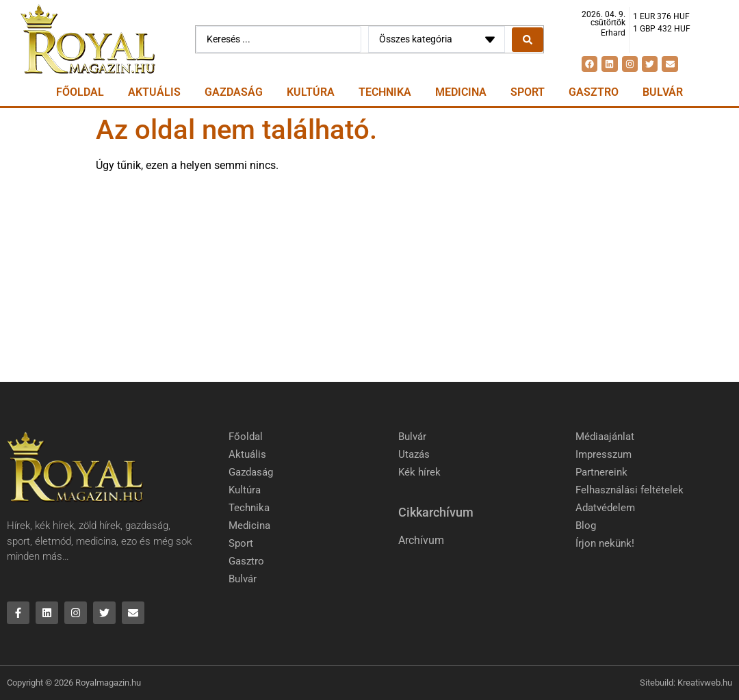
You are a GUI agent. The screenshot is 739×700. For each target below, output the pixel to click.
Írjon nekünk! (605, 543)
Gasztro (594, 92)
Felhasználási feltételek (630, 490)
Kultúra (311, 92)
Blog (586, 526)
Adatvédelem (605, 508)
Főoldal (80, 92)
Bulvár (663, 92)
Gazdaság (234, 92)
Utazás (414, 454)
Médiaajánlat (605, 437)
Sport (528, 92)
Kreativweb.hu (705, 683)
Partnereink (601, 472)
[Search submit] (528, 40)
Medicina (461, 92)
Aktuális (154, 92)
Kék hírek (419, 472)
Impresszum (604, 454)
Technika (385, 92)
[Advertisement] (369, 279)
